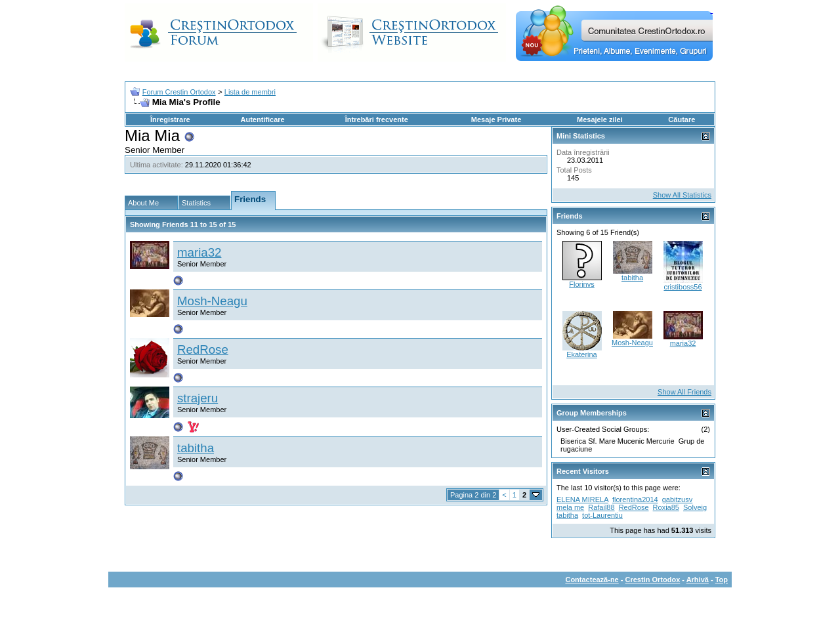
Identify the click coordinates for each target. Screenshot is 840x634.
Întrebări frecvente (377, 119)
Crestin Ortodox (653, 580)
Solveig (695, 507)
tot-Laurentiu (602, 515)
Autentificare (262, 119)
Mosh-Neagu (212, 301)
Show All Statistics (682, 195)
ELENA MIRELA (582, 499)
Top (722, 580)
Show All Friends (684, 392)
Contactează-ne (592, 580)
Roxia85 (666, 507)
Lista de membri (250, 92)
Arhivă (698, 580)
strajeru (198, 398)
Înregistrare (170, 119)
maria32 (199, 252)
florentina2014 (635, 499)
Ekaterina (581, 354)
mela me (570, 507)
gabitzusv (677, 499)
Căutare (682, 119)
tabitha (196, 448)
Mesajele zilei (600, 119)
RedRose (203, 349)
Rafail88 (601, 507)
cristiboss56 (682, 287)
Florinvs (582, 284)
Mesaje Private (496, 119)
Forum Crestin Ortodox (179, 92)
